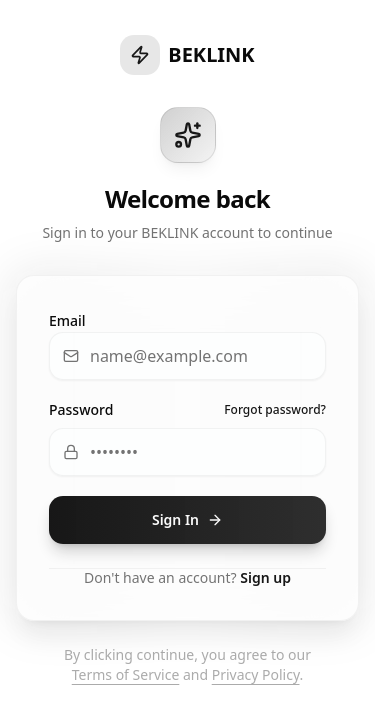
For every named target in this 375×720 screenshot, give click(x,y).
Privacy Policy (256, 674)
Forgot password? (275, 410)
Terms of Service (126, 674)
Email (67, 320)
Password (81, 409)
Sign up (265, 577)
